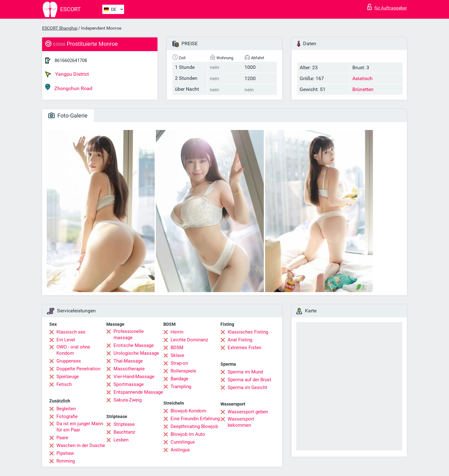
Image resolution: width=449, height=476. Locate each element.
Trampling (181, 387)
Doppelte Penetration (78, 369)
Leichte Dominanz (189, 340)
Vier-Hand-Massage (134, 377)
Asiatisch (362, 78)
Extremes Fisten (244, 348)
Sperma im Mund (245, 372)
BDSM (177, 348)
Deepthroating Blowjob (194, 426)
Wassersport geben (248, 412)
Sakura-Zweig (128, 400)
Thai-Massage (128, 361)
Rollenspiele (183, 371)
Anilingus (180, 450)
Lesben (121, 440)
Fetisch (64, 384)
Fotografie (67, 416)
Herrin (177, 332)
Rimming (66, 461)
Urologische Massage (136, 353)
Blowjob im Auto (188, 434)
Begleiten (66, 409)
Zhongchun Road (69, 87)
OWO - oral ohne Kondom (73, 350)
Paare (62, 438)
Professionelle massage (129, 334)
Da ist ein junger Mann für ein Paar (80, 427)
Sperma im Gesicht (247, 387)
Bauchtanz (124, 432)
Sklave (177, 355)
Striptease (124, 424)
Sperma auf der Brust (249, 380)
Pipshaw (65, 453)
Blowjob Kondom (188, 411)
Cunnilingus (183, 442)
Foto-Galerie (68, 115)
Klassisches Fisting (248, 332)
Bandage (179, 379)
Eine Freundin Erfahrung (195, 419)
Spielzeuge (68, 377)
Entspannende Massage (138, 392)
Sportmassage (129, 384)
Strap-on (179, 363)
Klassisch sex (71, 332)
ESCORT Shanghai (60, 28)
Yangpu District (67, 74)
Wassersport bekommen (241, 422)
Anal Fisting (240, 340)
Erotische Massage (134, 345)
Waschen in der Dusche (81, 445)
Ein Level (66, 340)
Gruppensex (69, 361)
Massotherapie (129, 369)
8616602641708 (71, 60)
